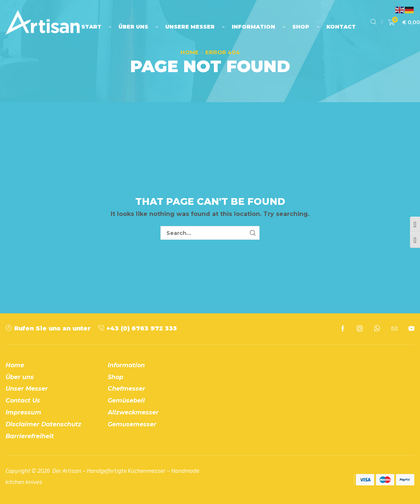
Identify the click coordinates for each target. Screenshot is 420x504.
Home (190, 52)
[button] (374, 22)
